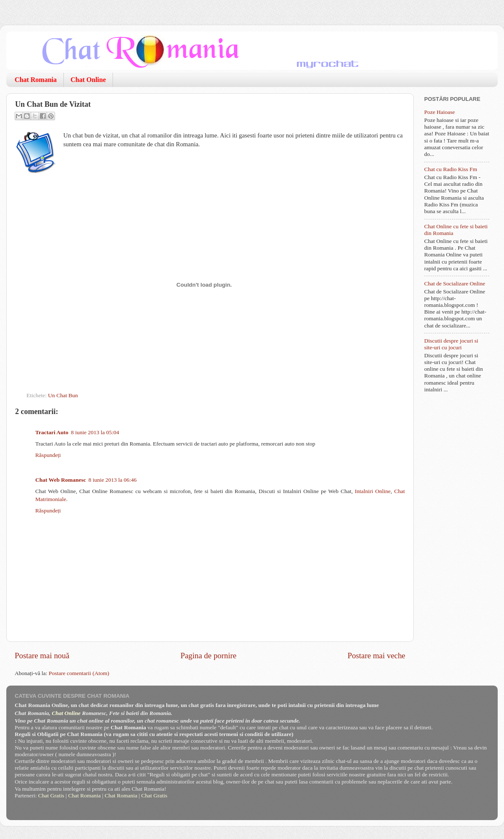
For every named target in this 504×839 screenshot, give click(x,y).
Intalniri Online (373, 491)
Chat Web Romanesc (61, 480)
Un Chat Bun (63, 395)
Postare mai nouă (42, 656)
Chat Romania (36, 80)
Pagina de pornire (209, 656)
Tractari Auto (52, 432)
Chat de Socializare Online (455, 284)
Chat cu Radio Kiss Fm (451, 169)
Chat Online (88, 80)
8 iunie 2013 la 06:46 (113, 480)
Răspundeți (48, 455)
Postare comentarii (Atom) (79, 673)
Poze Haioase (440, 112)
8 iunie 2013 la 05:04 (95, 432)
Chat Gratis (51, 795)
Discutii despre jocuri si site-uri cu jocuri (451, 344)
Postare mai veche (377, 656)
